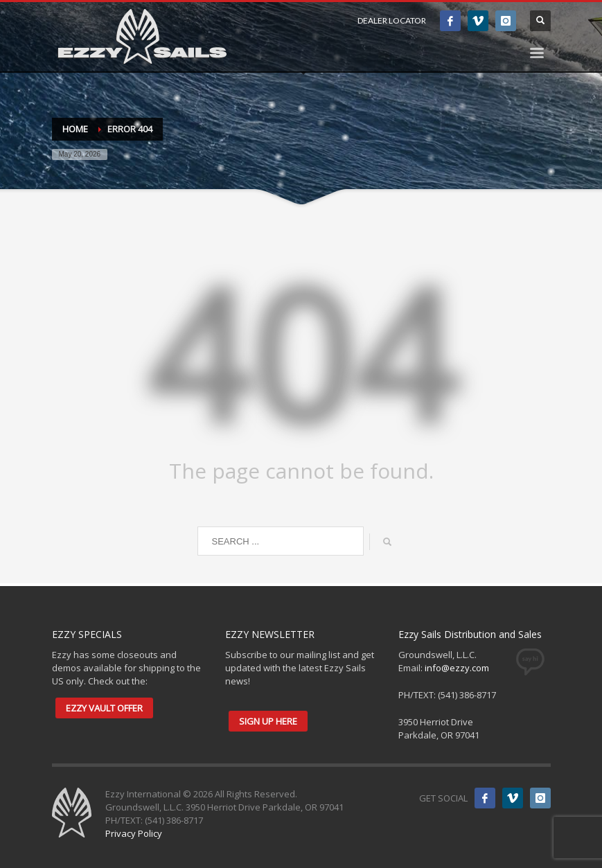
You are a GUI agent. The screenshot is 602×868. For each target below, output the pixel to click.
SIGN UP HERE (268, 721)
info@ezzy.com (457, 668)
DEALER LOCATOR (392, 20)
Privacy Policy (134, 833)
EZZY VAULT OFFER (104, 708)
